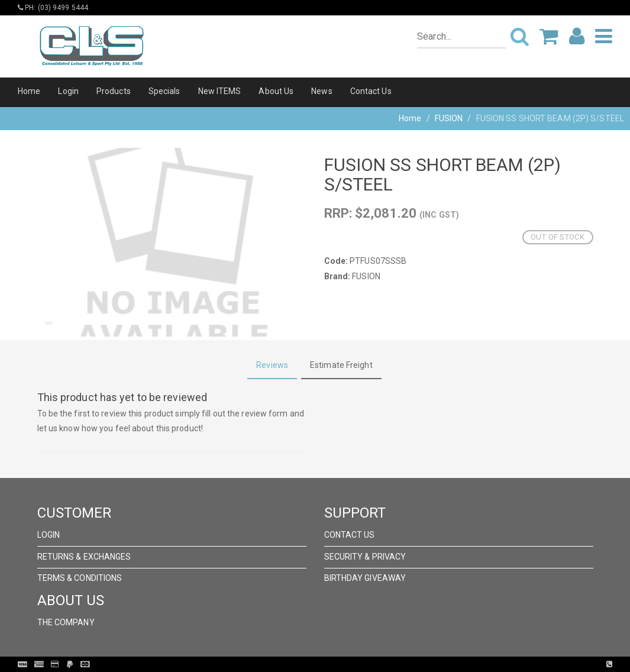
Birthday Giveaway (365, 578)
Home (29, 91)
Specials (164, 91)
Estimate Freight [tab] (341, 365)
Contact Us (371, 91)
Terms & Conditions (80, 578)
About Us (276, 91)
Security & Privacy (365, 557)
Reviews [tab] (272, 365)
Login (68, 91)
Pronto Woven (340, 664)
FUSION (449, 118)
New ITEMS (220, 91)
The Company (66, 622)
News (322, 91)
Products (114, 91)
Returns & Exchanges (84, 557)
